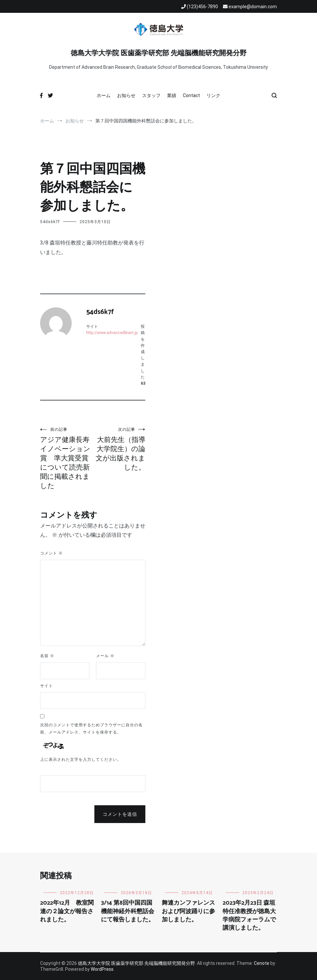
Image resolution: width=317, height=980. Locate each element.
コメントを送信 (120, 814)
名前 (47, 656)
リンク (213, 95)
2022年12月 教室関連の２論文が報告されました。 (67, 911)
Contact (191, 95)
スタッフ (151, 95)
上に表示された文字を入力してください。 (81, 760)
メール (105, 656)
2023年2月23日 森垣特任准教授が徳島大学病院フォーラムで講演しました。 (249, 916)
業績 (172, 95)
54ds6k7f (50, 222)
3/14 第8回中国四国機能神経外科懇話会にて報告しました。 (128, 911)
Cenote (262, 963)
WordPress (102, 969)
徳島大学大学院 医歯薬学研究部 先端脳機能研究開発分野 (159, 53)
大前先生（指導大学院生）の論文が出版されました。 (119, 449)
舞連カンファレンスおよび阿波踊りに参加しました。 (188, 911)
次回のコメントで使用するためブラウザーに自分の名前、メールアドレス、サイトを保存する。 (91, 729)
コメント (51, 553)
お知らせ (126, 95)
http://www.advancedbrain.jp (112, 333)
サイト (47, 686)
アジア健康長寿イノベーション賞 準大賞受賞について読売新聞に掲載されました (66, 458)
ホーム (104, 95)
